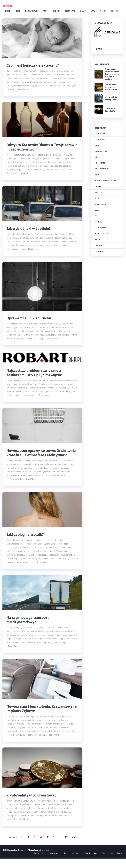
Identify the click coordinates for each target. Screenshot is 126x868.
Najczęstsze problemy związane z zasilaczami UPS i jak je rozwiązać (36, 375)
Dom (18, 11)
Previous (12, 847)
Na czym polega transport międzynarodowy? (29, 628)
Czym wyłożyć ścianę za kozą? (112, 98)
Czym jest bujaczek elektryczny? (35, 65)
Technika (98, 222)
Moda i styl (70, 11)
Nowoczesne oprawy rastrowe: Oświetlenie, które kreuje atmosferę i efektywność (39, 458)
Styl (93, 11)
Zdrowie (115, 11)
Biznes (8, 11)
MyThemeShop (32, 860)
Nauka (83, 11)
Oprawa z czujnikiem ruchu (30, 320)
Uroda (103, 11)
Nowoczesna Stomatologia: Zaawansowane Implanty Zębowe (36, 717)
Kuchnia (56, 11)
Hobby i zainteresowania (105, 181)
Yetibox (8, 6)
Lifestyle (98, 192)
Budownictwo (101, 151)
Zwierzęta (99, 251)
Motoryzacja (100, 204)
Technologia (100, 228)
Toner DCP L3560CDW (110, 110)
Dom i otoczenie (102, 169)
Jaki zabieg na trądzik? (27, 542)
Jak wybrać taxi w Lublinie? (30, 230)
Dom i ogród (100, 163)
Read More (23, 90)
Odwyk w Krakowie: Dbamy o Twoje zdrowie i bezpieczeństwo (37, 147)
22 (66, 847)
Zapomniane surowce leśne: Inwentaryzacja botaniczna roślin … (112, 74)
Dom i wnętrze (31, 11)
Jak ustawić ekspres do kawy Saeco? (111, 87)
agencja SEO (100, 139)
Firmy (45, 11)
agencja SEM (100, 133)
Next (74, 847)
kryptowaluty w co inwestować (33, 804)
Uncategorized (101, 234)
